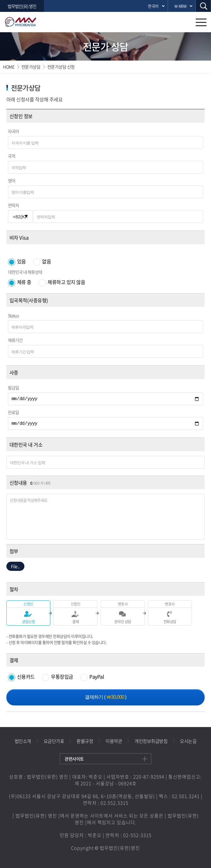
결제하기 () (105, 697)
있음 (18, 261)
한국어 (153, 6)
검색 (203, 6)
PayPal (92, 676)
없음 (42, 261)
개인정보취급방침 (151, 741)
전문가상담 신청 (61, 67)
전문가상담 (31, 67)
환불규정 (85, 741)
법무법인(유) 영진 (22, 6)
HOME (9, 67)
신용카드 (22, 676)
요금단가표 (54, 741)
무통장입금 (58, 676)
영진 (29, 22)
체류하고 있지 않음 (62, 282)
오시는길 (188, 741)
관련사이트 (74, 759)
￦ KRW (180, 6)
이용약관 (114, 741)
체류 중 (20, 282)
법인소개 (23, 741)
